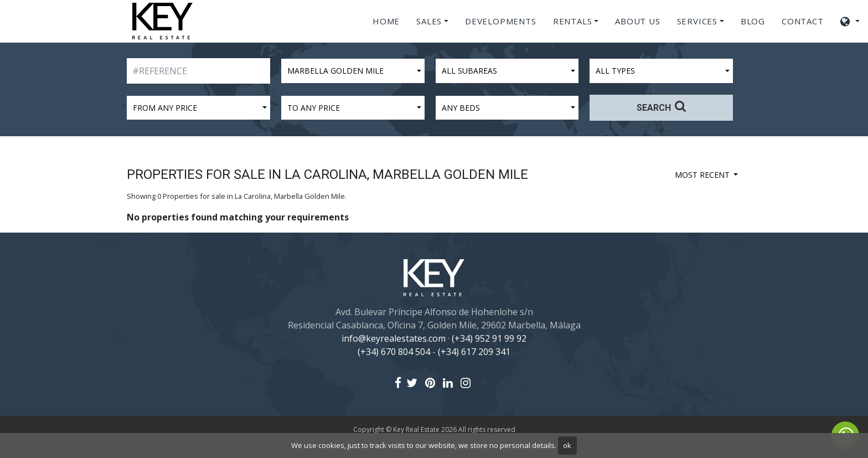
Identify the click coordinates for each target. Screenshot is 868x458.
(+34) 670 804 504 (394, 352)
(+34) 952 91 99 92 (489, 338)
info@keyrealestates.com (394, 338)
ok (567, 445)
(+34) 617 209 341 (474, 352)
